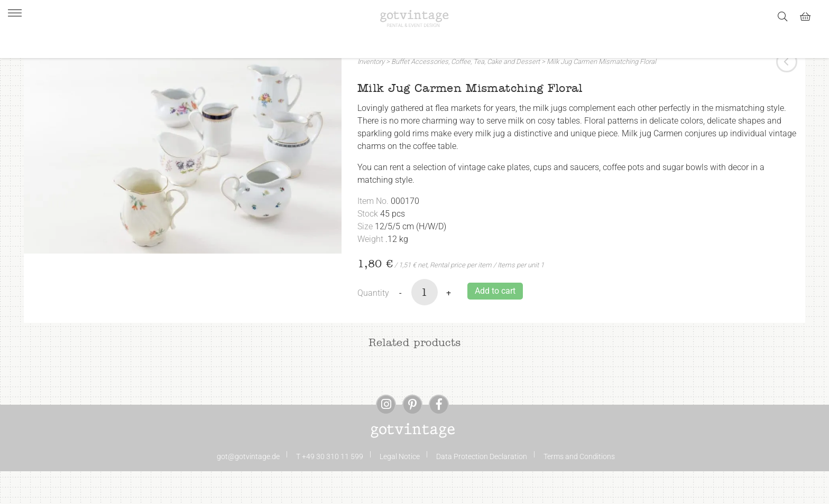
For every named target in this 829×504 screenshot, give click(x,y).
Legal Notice (400, 489)
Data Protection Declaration (482, 489)
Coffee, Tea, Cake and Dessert (495, 94)
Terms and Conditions (579, 489)
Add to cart (495, 324)
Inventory (371, 94)
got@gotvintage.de (248, 489)
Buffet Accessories (420, 94)
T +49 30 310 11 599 (330, 489)
